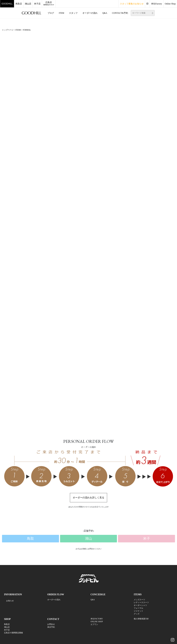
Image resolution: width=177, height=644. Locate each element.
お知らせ (10, 601)
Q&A (93, 600)
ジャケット (138, 611)
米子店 (7, 630)
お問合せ (51, 624)
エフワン (94, 624)
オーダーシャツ (140, 605)
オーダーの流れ (54, 600)
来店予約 (51, 627)
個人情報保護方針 (141, 619)
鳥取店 (7, 624)
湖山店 (7, 627)
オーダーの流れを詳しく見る (88, 498)
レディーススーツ (141, 602)
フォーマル (138, 608)
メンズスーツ (139, 600)
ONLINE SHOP (97, 622)
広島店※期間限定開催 (13, 633)
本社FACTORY (97, 619)
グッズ (137, 614)
